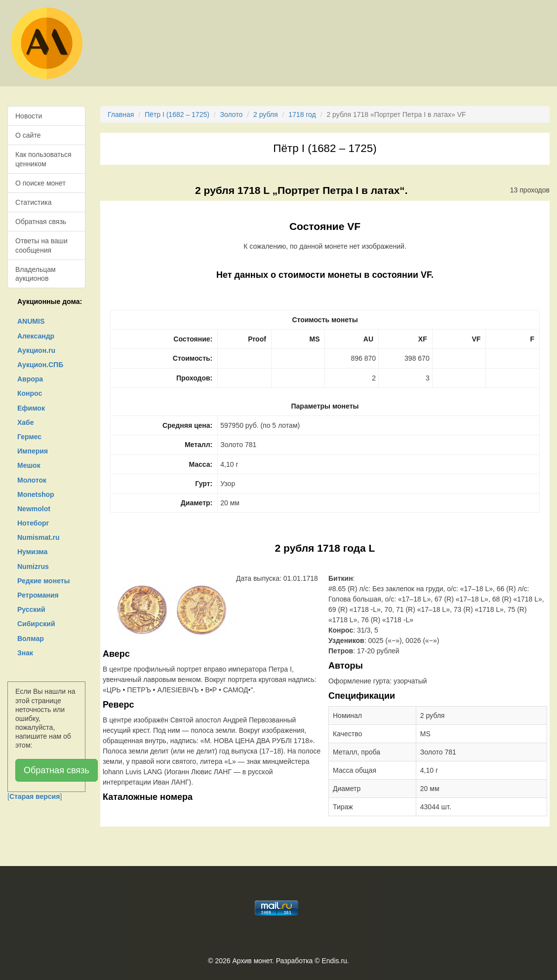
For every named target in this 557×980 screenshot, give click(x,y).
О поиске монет (40, 183)
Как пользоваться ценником (43, 159)
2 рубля (266, 114)
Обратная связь (41, 222)
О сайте (28, 135)
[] (35, 796)
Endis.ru (334, 961)
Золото (232, 114)
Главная (121, 114)
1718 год (302, 114)
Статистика (34, 202)
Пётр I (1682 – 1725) (177, 114)
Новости (29, 116)
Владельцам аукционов (36, 274)
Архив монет (252, 961)
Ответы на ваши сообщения (41, 245)
